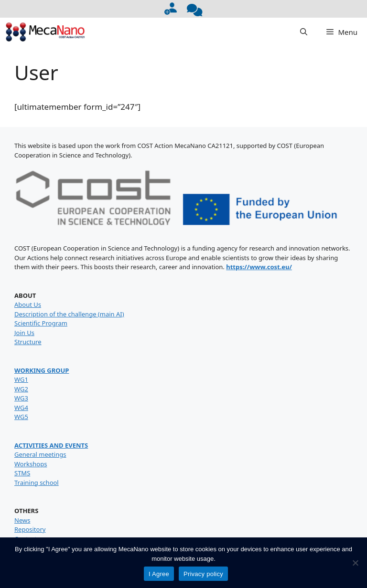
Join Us (24, 333)
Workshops (31, 464)
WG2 (21, 389)
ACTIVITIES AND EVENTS (51, 445)
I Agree (159, 574)
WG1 (21, 379)
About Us (28, 304)
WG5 (21, 417)
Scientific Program (41, 323)
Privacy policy (203, 574)
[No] (355, 563)
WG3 (21, 398)
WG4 (21, 408)
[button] (304, 32)
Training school (37, 483)
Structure (28, 342)
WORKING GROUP (42, 370)
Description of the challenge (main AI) (69, 314)
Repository (30, 529)
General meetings (40, 454)
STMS (22, 473)
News (22, 520)
